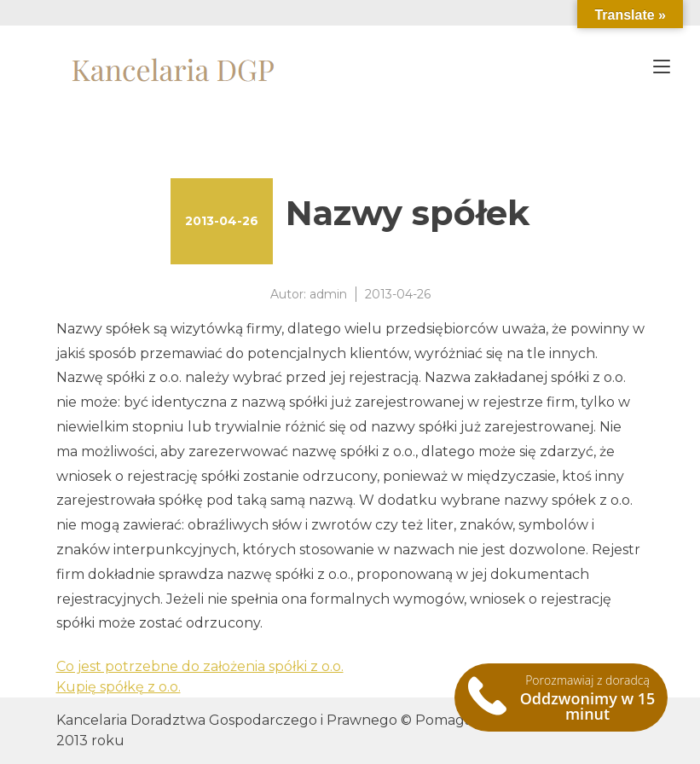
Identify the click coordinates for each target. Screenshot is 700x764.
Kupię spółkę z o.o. (119, 687)
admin (328, 294)
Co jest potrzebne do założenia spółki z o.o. (200, 666)
